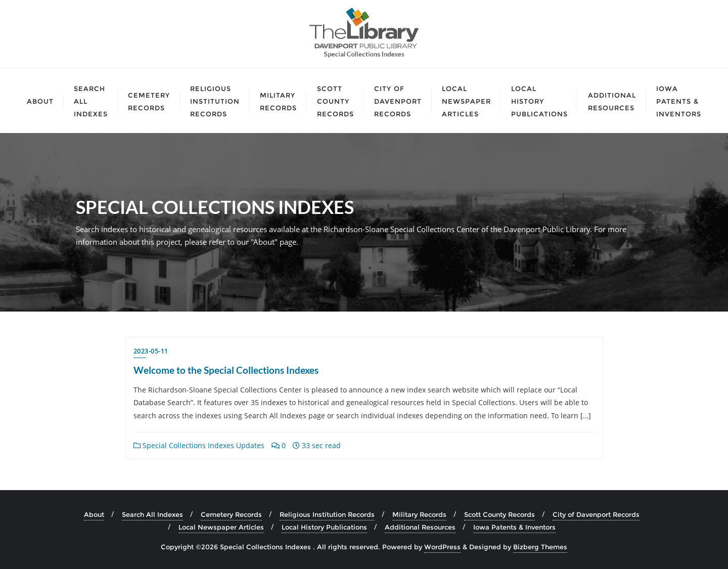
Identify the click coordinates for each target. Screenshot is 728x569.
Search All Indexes (152, 514)
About (94, 514)
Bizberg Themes (540, 547)
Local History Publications (324, 527)
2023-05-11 (151, 351)
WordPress (442, 547)
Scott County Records (499, 514)
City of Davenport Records (596, 514)
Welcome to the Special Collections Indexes (226, 370)
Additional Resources (420, 527)
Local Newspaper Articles (221, 527)
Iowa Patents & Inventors (514, 527)
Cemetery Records (231, 514)
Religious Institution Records (327, 514)
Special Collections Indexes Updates (199, 445)
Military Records (419, 514)
